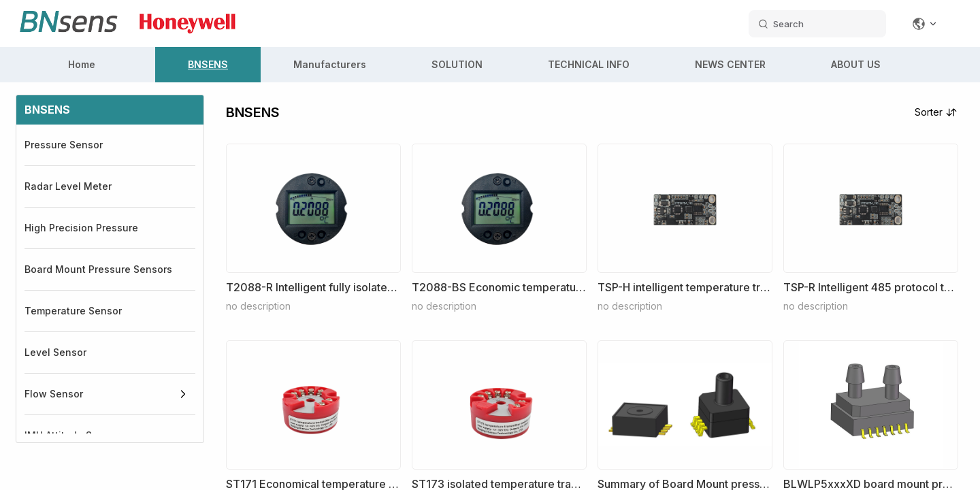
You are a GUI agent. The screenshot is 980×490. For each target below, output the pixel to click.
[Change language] (925, 24)
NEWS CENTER (730, 64)
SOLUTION (457, 64)
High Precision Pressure (81, 228)
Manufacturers (330, 64)
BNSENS (208, 64)
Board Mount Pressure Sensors (98, 269)
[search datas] (817, 24)
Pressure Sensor (64, 145)
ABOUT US (856, 64)
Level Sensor (55, 352)
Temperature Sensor (73, 311)
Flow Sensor (54, 394)
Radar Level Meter (68, 186)
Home (82, 64)
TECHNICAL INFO (589, 64)
